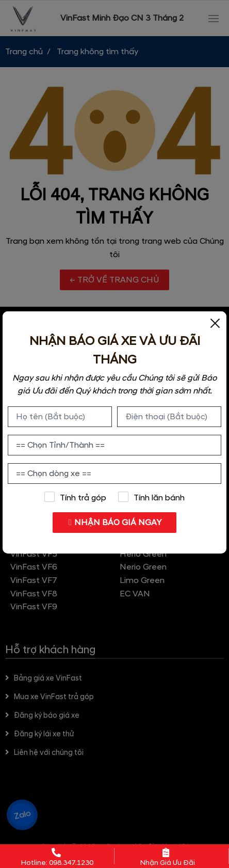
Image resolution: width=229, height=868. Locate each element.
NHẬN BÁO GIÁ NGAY (115, 523)
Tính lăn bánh (152, 497)
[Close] (215, 323)
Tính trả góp (75, 497)
